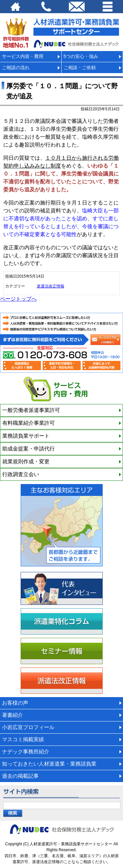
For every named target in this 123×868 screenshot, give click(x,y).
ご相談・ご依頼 (80, 68)
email (77, 7)
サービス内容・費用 (23, 56)
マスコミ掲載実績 (23, 739)
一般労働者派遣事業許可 (31, 410)
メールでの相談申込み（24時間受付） (105, 340)
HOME (15, 7)
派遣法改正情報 (51, 286)
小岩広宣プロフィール (28, 727)
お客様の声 (15, 703)
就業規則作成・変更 (26, 461)
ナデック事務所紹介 (26, 752)
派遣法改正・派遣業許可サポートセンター (61, 32)
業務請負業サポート (26, 436)
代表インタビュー (62, 588)
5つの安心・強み (81, 56)
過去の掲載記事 (20, 776)
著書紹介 (12, 715)
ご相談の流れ (16, 68)
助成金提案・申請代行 (29, 449)
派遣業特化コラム (62, 621)
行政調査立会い (21, 474)
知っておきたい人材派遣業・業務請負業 (49, 764)
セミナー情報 (62, 651)
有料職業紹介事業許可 (29, 423)
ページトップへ (18, 299)
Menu (108, 7)
